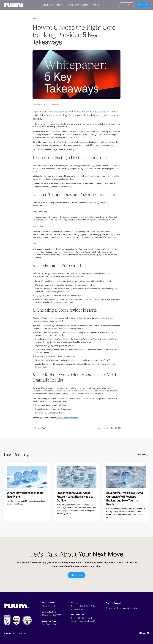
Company (72, 5)
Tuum (81, 318)
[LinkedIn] (119, 428)
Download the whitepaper (67, 418)
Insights (85, 5)
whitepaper (99, 112)
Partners (96, 5)
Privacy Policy (21, 633)
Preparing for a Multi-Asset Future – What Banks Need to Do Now (75, 497)
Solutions (47, 5)
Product (60, 5)
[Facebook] (112, 428)
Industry (36, 19)
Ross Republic (60, 112)
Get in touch (76, 575)
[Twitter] (116, 428)
